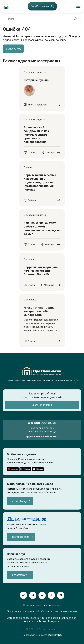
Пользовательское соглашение (42, 605)
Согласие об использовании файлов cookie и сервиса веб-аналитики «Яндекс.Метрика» (42, 620)
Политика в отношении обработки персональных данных (42, 611)
